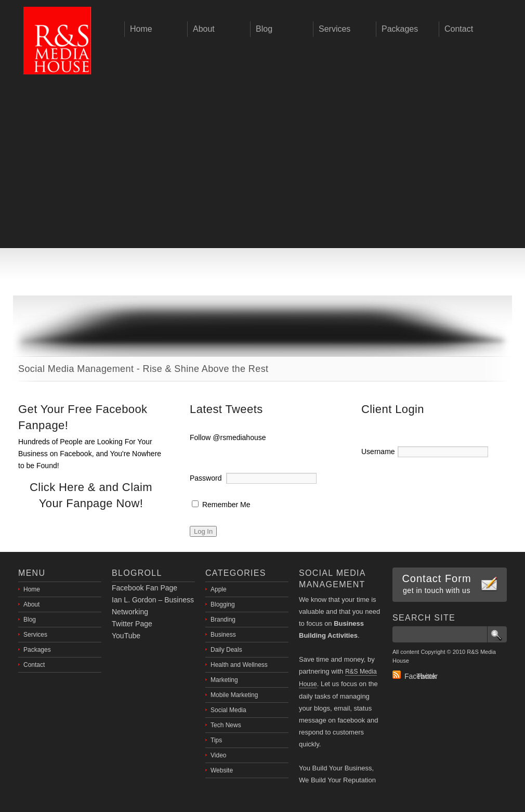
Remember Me (221, 505)
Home (32, 589)
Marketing (224, 680)
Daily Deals (226, 650)
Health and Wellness (239, 665)
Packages (37, 650)
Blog (30, 620)
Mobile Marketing (234, 695)
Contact (34, 665)
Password (206, 478)
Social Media (228, 710)
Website (222, 770)
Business (223, 635)
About (31, 604)
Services (35, 635)
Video (218, 755)
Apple (219, 589)
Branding (223, 620)
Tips (216, 740)
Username (378, 452)
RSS (397, 675)
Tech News (226, 725)
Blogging (223, 604)
